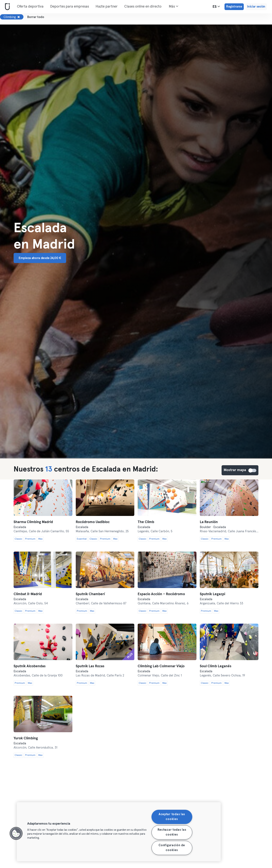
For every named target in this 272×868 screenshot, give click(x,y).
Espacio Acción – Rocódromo (161, 594)
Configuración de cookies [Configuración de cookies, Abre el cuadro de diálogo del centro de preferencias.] (172, 848)
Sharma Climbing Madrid (33, 522)
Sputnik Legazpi (212, 594)
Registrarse (234, 7)
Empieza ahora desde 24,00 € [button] (40, 258)
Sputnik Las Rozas (90, 666)
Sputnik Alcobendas (30, 666)
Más (174, 6)
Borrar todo (36, 17)
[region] (119, 832)
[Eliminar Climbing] (19, 17)
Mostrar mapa (253, 470)
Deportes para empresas (70, 7)
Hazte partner (107, 7)
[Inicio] (6, 7)
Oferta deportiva (30, 7)
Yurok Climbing (26, 738)
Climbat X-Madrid (28, 594)
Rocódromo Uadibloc (93, 522)
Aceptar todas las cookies (172, 817)
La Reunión (209, 522)
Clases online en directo (143, 7)
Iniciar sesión (256, 7)
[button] (16, 833)
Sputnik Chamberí (90, 594)
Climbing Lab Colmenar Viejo (161, 666)
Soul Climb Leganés (216, 666)
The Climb (146, 522)
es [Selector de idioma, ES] (216, 6)
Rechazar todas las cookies (172, 832)
